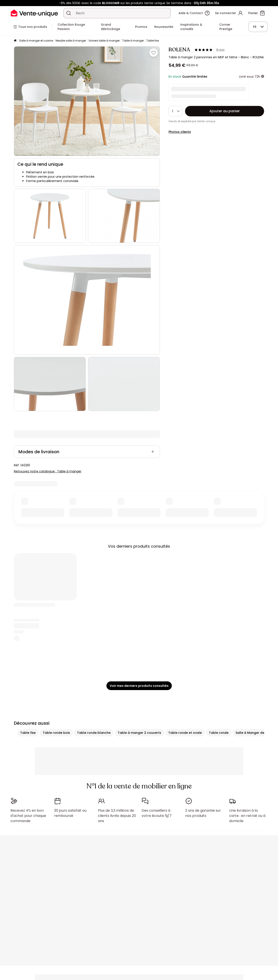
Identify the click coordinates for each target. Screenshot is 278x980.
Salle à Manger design (253, 733)
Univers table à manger (104, 41)
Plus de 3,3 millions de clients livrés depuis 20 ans (117, 816)
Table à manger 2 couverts (139, 733)
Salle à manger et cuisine (36, 41)
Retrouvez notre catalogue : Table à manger (48, 471)
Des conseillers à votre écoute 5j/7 (157, 813)
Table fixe (153, 41)
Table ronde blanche (94, 733)
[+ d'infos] (263, 77)
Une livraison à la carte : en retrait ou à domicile (247, 816)
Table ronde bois (56, 733)
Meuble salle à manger (71, 41)
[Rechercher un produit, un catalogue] (69, 13)
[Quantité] (175, 111)
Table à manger (133, 41)
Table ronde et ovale (185, 733)
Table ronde (219, 733)
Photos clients (180, 132)
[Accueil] (15, 41)
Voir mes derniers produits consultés (139, 686)
